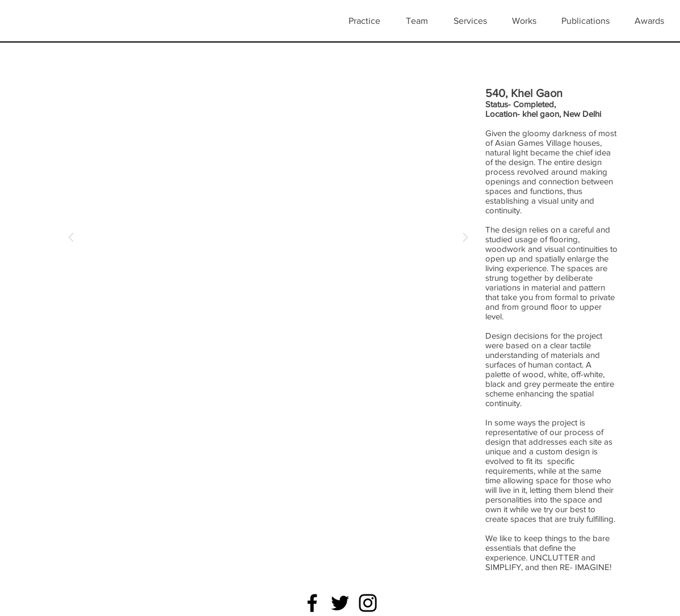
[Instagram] (368, 603)
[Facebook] (312, 603)
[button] (528, 21)
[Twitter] (340, 603)
